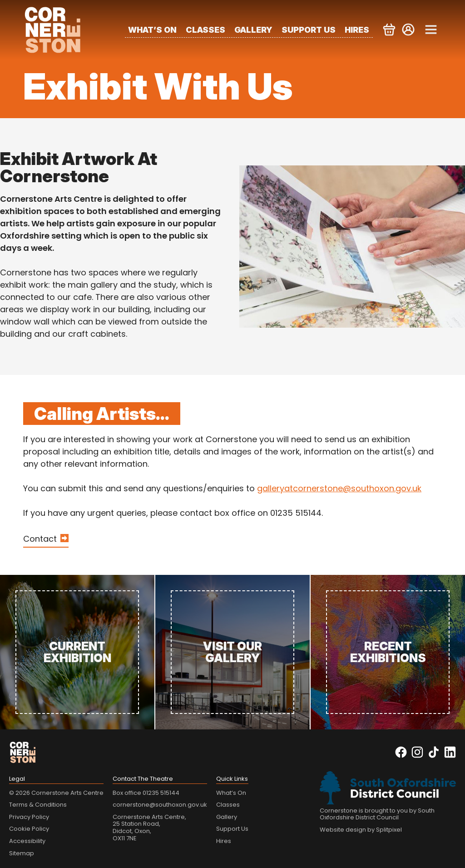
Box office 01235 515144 (146, 793)
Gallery (253, 30)
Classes (205, 30)
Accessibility (27, 841)
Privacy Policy (29, 817)
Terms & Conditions (38, 805)
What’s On (152, 30)
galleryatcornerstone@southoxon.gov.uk (339, 488)
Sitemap (22, 853)
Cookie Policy (29, 829)
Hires (357, 30)
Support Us (309, 30)
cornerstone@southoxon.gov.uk (160, 805)
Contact (40, 539)
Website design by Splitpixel (361, 830)
